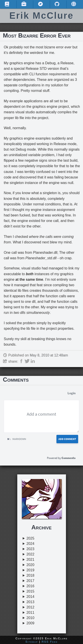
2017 (30, 581)
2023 (30, 549)
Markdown (17, 439)
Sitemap (32, 642)
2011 (30, 613)
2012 (30, 607)
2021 (30, 560)
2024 (30, 544)
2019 (30, 570)
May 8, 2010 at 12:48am (49, 355)
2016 (30, 586)
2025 (30, 538)
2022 (30, 554)
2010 (30, 618)
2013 (30, 602)
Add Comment (67, 439)
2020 (30, 565)
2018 (30, 575)
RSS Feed (50, 642)
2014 (30, 597)
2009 (30, 623)
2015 (30, 591)
